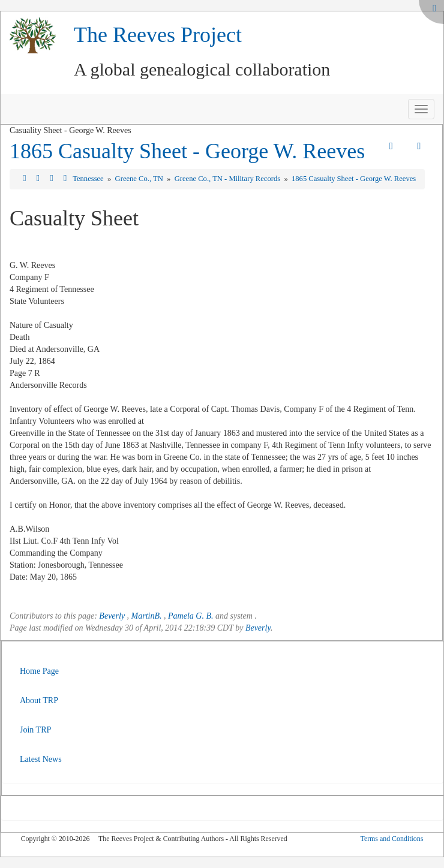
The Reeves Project (158, 35)
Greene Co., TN (140, 179)
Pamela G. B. (190, 616)
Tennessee (89, 179)
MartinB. (147, 616)
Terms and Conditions (391, 839)
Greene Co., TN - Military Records (229, 179)
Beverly (112, 616)
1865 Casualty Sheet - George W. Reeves (187, 151)
